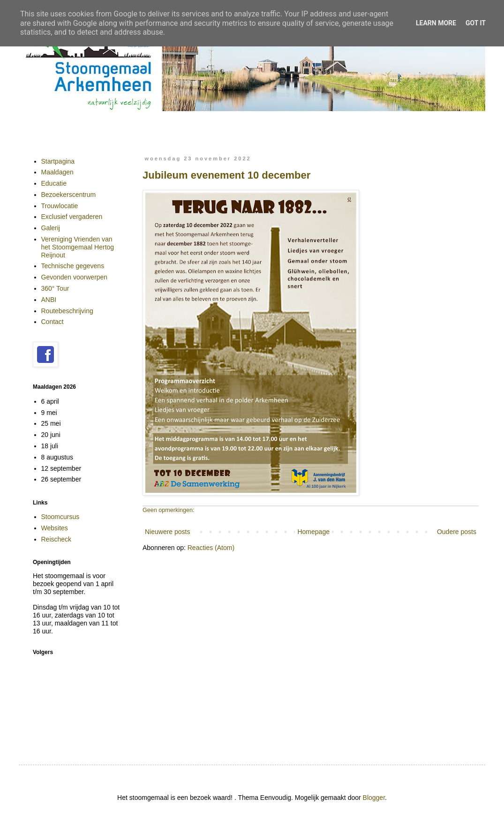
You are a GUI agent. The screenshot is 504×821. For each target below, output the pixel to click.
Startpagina (58, 161)
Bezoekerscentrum (69, 195)
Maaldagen (57, 172)
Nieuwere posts (168, 532)
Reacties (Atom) (211, 548)
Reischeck (56, 539)
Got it (476, 23)
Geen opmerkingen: (169, 510)
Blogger (374, 798)
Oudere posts (457, 532)
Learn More (436, 23)
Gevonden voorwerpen (75, 277)
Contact (53, 322)
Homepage (313, 532)
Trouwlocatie (60, 206)
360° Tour (55, 288)
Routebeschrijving (67, 311)
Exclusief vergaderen (72, 217)
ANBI (49, 300)
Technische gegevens (73, 266)
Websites (55, 528)
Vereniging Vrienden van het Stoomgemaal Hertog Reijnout (78, 247)
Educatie (54, 183)
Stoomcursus (60, 517)
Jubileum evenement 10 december (226, 175)
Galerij (51, 228)
